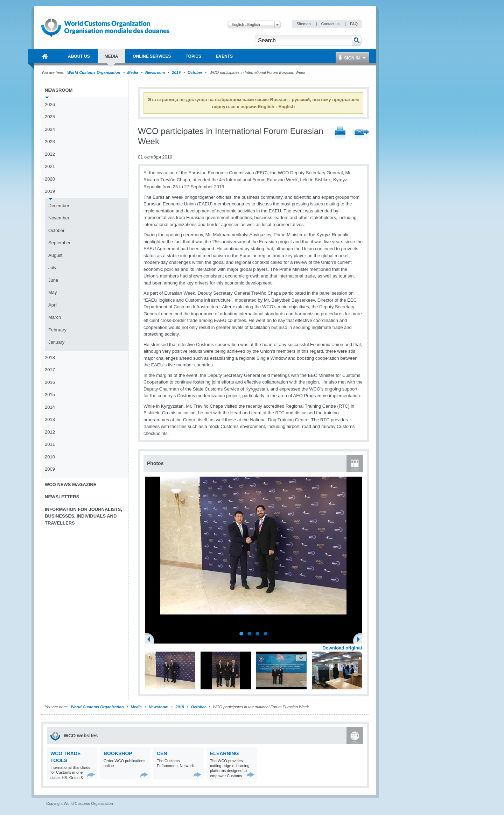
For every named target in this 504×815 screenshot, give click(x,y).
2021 (50, 166)
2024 (50, 129)
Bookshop (118, 753)
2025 (50, 117)
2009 (50, 469)
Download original (342, 648)
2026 (50, 104)
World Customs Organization (94, 72)
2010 (50, 457)
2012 (50, 432)
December (59, 206)
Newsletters (62, 497)
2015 (50, 395)
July (52, 268)
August (55, 255)
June (53, 280)
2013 (50, 419)
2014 (50, 407)
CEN (162, 753)
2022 (50, 154)
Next (360, 640)
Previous (151, 640)
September (59, 243)
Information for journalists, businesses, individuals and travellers (83, 516)
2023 (50, 142)
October (195, 72)
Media (133, 72)
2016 (50, 382)
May (53, 292)
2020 (50, 179)
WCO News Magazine (71, 484)
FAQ (354, 24)
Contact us (331, 24)
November (59, 218)
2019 (176, 72)
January (56, 342)
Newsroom (155, 72)
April (53, 305)
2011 (50, 444)
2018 (50, 357)
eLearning (224, 753)
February (57, 330)
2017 (50, 370)
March (55, 317)
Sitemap (304, 24)
